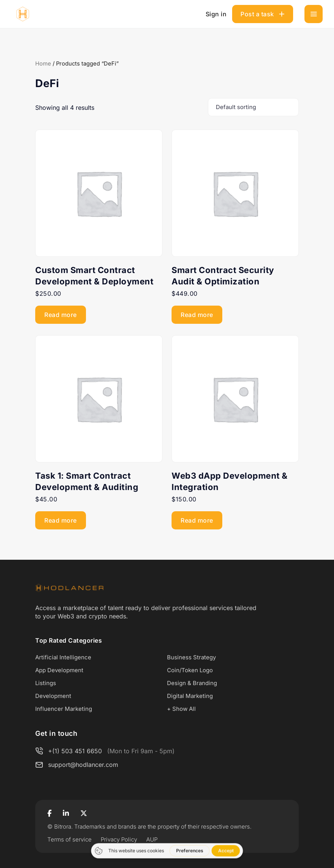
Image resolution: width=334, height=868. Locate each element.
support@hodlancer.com (83, 765)
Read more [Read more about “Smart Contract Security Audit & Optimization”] (197, 315)
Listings (46, 683)
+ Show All (181, 709)
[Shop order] (253, 107)
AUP (152, 839)
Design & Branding (192, 683)
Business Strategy (191, 657)
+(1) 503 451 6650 (75, 751)
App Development (59, 670)
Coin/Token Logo (190, 670)
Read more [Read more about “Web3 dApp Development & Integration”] (197, 520)
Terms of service (69, 839)
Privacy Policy (119, 839)
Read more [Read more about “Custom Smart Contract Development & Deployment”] (61, 315)
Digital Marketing (190, 696)
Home (43, 64)
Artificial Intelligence (63, 657)
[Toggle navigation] (314, 14)
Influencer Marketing (64, 709)
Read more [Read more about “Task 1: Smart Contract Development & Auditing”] (61, 520)
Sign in (216, 14)
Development (53, 696)
